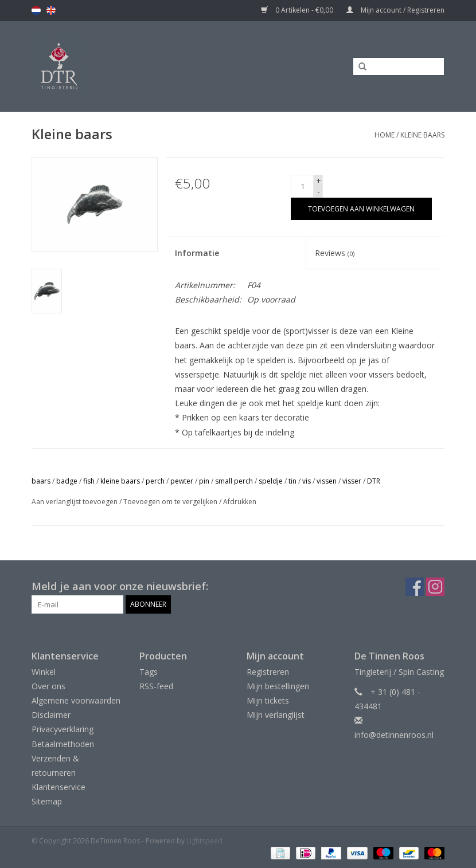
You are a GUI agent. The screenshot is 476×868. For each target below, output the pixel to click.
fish (89, 481)
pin (204, 481)
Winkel (44, 672)
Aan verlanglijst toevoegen (75, 502)
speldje (271, 481)
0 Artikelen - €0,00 (298, 10)
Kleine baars (422, 135)
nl (36, 10)
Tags (149, 672)
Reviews (335, 253)
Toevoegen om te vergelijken (171, 502)
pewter (182, 481)
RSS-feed (156, 686)
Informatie (197, 253)
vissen (327, 481)
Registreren (268, 672)
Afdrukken (240, 502)
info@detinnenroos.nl (394, 735)
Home (385, 135)
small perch (234, 481)
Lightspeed (204, 841)
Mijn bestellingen (278, 686)
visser (352, 481)
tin (292, 481)
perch (155, 481)
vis (307, 481)
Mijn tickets (268, 700)
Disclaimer (51, 715)
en (51, 10)
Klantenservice (58, 787)
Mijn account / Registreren (395, 10)
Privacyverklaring (63, 729)
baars (41, 481)
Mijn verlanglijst (276, 715)
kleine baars (120, 481)
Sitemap (47, 801)
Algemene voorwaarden (76, 700)
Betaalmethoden (63, 744)
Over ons (48, 686)
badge (67, 481)
